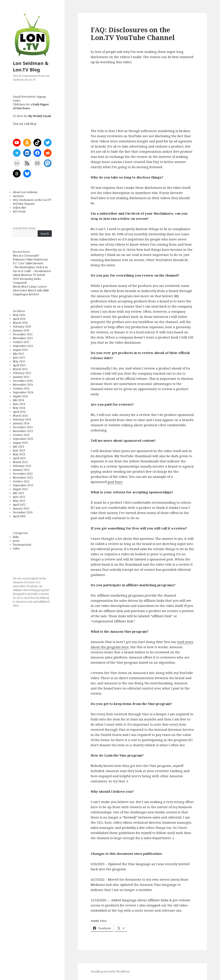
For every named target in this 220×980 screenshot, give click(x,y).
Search (45, 234)
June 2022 (19, 497)
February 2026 (22, 327)
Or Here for (32, 116)
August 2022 (20, 489)
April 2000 (19, 516)
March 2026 (20, 323)
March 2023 (20, 462)
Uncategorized (22, 545)
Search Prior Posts (24, 228)
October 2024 (21, 388)
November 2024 (23, 385)
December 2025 (23, 334)
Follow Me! (20, 208)
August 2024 (20, 396)
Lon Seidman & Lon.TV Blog (31, 66)
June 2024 (19, 404)
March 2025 (20, 369)
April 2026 (19, 319)
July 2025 (18, 354)
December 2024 (23, 381)
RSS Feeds (19, 212)
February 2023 (22, 466)
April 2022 (19, 505)
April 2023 (19, 458)
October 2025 (21, 342)
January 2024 (21, 423)
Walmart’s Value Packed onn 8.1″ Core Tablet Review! (30, 261)
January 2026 (21, 330)
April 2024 (19, 412)
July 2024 (18, 400)
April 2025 (19, 365)
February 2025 (22, 373)
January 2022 (21, 508)
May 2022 (19, 501)
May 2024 (19, 408)
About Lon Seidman (25, 192)
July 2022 (18, 493)
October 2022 (21, 481)
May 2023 (19, 454)
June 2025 (19, 358)
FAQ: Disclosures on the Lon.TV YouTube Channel (32, 202)
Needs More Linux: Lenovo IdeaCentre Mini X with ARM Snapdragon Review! (31, 290)
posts (16, 541)
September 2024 (23, 392)
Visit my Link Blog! (25, 124)
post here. (115, 482)
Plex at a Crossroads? (26, 256)
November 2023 (23, 431)
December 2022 (23, 474)
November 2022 (23, 478)
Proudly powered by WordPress (110, 972)
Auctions (18, 196)
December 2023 (23, 427)
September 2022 (23, 485)
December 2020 (23, 512)
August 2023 (20, 443)
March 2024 (20, 416)
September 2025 (23, 346)
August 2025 (20, 350)
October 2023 (21, 435)
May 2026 (19, 315)
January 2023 (21, 470)
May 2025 (19, 361)
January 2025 (21, 377)
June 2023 (19, 450)
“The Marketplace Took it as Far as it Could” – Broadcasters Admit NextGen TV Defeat (32, 271)
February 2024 (22, 419)
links (16, 537)
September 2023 (23, 439)
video (16, 548)
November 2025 (23, 338)
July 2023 (18, 447)
